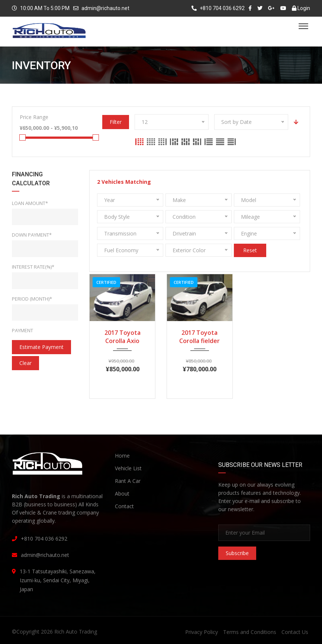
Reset (250, 250)
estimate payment (41, 347)
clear (25, 363)
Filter (116, 122)
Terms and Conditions (250, 632)
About (122, 494)
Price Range (34, 117)
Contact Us (295, 632)
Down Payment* (32, 235)
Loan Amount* (30, 203)
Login (301, 8)
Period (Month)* (32, 299)
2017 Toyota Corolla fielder (199, 337)
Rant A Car (128, 481)
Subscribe (237, 553)
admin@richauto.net (105, 8)
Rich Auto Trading (76, 632)
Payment (22, 330)
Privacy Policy (202, 632)
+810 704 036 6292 (218, 8)
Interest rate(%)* (33, 267)
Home (122, 456)
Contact (124, 506)
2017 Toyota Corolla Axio (123, 337)
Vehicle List (128, 468)
